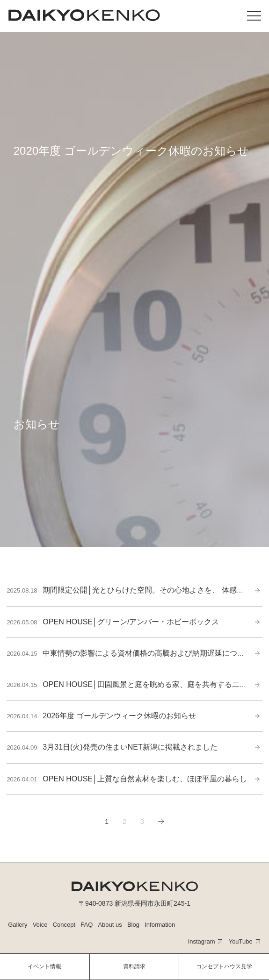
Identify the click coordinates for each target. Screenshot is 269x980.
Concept (64, 925)
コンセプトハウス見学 (224, 966)
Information (160, 925)
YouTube (241, 941)
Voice (40, 925)
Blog (133, 925)
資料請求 (134, 966)
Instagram (202, 941)
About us (110, 925)
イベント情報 (44, 966)
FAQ (87, 925)
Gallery (18, 925)
